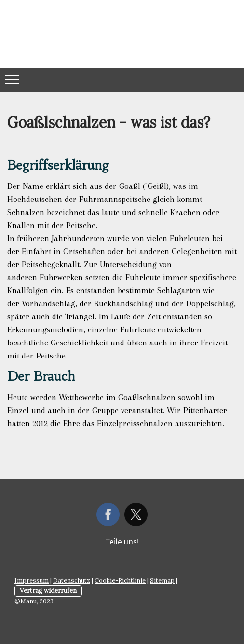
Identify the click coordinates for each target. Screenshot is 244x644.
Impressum (32, 580)
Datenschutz (72, 580)
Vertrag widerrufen (48, 591)
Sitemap (162, 580)
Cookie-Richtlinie (120, 580)
